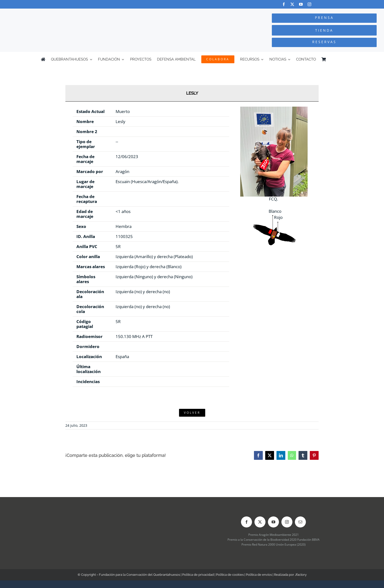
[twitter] (292, 4)
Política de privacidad (198, 575)
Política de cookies (230, 575)
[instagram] (309, 4)
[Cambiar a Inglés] (341, 59)
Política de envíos (259, 575)
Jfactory (301, 575)
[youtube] (301, 4)
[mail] (300, 522)
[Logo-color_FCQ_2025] (72, 13)
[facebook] (284, 4)
